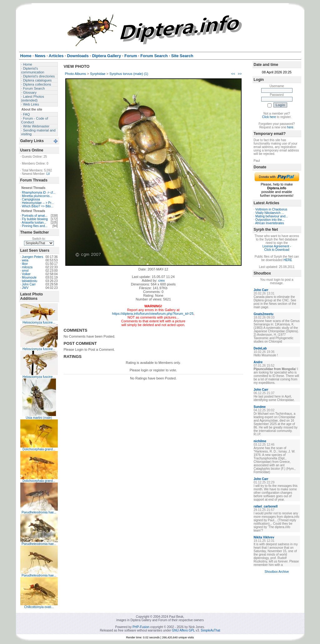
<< (233, 74)
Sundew (260, 407)
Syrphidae (98, 74)
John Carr (29, 284)
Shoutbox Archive (277, 572)
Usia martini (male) (39, 418)
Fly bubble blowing (35, 219)
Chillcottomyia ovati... (39, 607)
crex (161, 280)
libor (25, 264)
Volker (26, 274)
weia (25, 260)
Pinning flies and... (35, 226)
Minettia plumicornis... (37, 196)
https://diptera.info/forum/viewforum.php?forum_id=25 (153, 314)
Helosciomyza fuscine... (39, 322)
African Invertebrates (270, 223)
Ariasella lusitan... (34, 223)
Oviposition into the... (270, 220)
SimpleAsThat (210, 630)
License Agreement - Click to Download (277, 248)
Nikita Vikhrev (264, 537)
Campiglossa (31, 199)
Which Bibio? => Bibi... (38, 206)
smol (25, 271)
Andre (258, 362)
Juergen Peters (32, 257)
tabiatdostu (30, 281)
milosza (27, 267)
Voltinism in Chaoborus (271, 209)
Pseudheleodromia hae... (39, 512)
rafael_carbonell (266, 506)
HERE (288, 260)
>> (240, 74)
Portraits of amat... (35, 216)
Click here (269, 117)
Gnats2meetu (264, 314)
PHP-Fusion (141, 627)
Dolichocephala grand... (39, 449)
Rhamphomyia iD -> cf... (39, 193)
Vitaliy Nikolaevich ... (270, 213)
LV (48, 174)
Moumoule (29, 277)
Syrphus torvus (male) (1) (129, 74)
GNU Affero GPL (183, 630)
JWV (25, 288)
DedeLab (260, 348)
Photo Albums (76, 74)
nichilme (260, 441)
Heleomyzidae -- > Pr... (38, 203)
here (290, 127)
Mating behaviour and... (272, 216)
